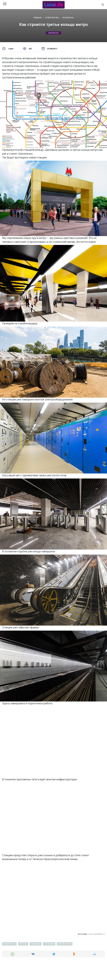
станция (50, 944)
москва (36, 944)
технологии (65, 944)
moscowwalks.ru (97, 934)
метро (24, 944)
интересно (54, 33)
